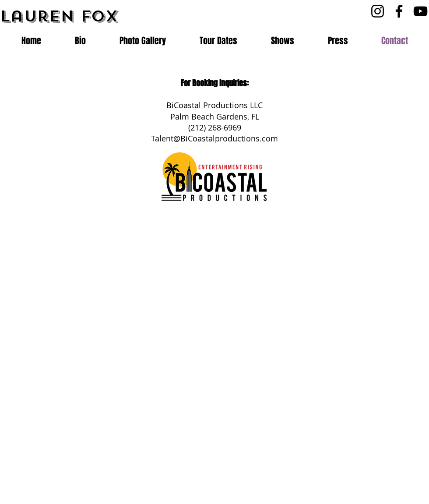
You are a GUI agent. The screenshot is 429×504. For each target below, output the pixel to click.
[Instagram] (378, 11)
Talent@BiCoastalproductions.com (214, 138)
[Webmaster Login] (298, 489)
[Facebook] (399, 11)
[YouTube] (420, 11)
